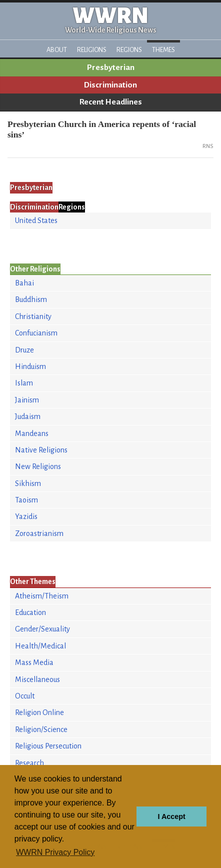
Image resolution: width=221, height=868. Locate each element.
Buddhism (31, 299)
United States (36, 220)
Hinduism (30, 366)
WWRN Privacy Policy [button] (55, 852)
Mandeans (32, 433)
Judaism (28, 416)
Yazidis (26, 516)
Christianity (33, 316)
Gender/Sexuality (42, 629)
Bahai (24, 283)
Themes (163, 50)
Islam (24, 383)
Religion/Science (41, 729)
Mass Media (34, 662)
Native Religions (41, 450)
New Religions (38, 466)
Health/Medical (40, 646)
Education (30, 612)
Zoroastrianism (39, 533)
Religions (92, 50)
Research (29, 763)
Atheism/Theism (42, 596)
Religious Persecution (48, 746)
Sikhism (28, 483)
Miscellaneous (37, 679)
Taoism (26, 500)
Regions (129, 50)
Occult (25, 696)
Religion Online (39, 712)
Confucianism (36, 333)
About (57, 50)
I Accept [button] (171, 816)
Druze (24, 350)
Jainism (27, 400)
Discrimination (110, 85)
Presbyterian (111, 67)
